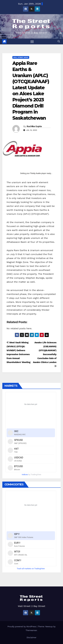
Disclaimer (32, 638)
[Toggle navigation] (32, 41)
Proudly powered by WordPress (22, 627)
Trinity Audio (36, 173)
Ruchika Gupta (34, 126)
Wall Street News (21, 57)
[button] (59, 41)
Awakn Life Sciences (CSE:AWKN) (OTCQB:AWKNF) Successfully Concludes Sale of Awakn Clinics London (45, 354)
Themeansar (31, 630)
